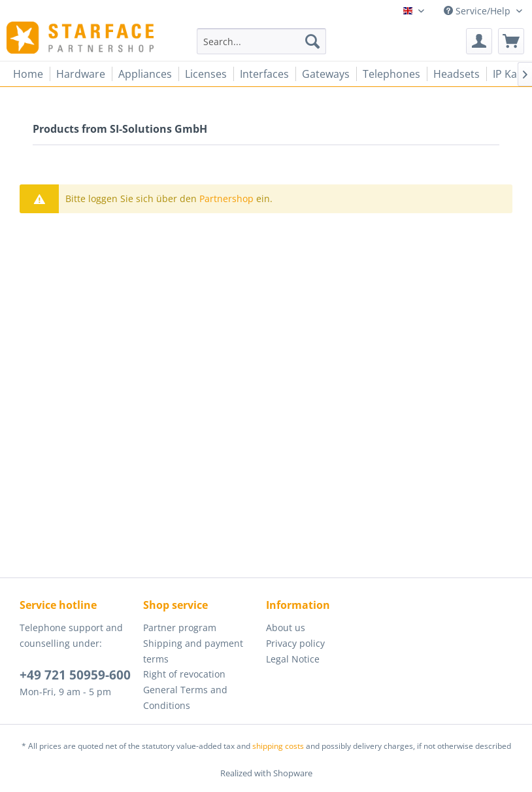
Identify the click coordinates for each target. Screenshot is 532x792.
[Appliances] (145, 74)
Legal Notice (293, 659)
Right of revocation (184, 674)
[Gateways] (326, 74)
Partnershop (226, 198)
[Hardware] (81, 74)
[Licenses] (206, 74)
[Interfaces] (264, 74)
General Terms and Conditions (185, 697)
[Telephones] (391, 74)
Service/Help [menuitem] (478, 11)
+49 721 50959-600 (75, 675)
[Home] (28, 74)
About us (286, 628)
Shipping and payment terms (193, 651)
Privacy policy (295, 643)
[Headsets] (457, 74)
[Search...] (261, 41)
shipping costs (278, 746)
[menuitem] (261, 41)
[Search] (312, 41)
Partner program (180, 628)
